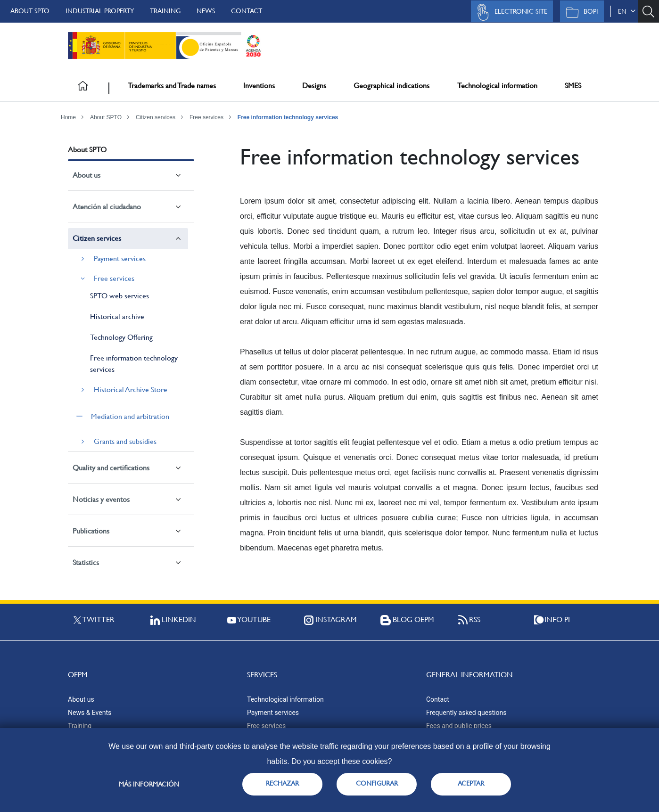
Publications (91, 531)
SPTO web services (119, 296)
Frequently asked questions (466, 713)
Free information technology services (288, 117)
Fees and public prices (459, 726)
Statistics (86, 562)
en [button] (627, 11)
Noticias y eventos (101, 499)
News (206, 11)
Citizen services (156, 117)
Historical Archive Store (131, 390)
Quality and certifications (111, 468)
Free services (206, 117)
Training (165, 11)
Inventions (259, 86)
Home (68, 117)
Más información (149, 784)
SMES (573, 86)
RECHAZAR (282, 783)
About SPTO (30, 11)
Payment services (120, 258)
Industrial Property (100, 11)
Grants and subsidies (125, 441)
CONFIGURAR (377, 783)
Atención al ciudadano (107, 207)
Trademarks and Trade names (172, 86)
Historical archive (117, 316)
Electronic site (510, 12)
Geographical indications (391, 86)
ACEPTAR (471, 783)
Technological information (497, 86)
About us (86, 175)
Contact (247, 11)
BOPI (580, 12)
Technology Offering (121, 337)
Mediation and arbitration (130, 416)
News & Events (90, 713)
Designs (314, 86)
